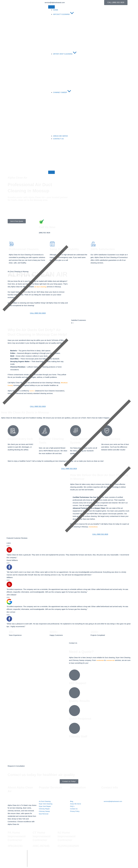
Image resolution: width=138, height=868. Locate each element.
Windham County (14, 385)
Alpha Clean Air (43, 853)
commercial (111, 660)
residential (100, 660)
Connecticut (93, 527)
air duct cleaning (41, 287)
